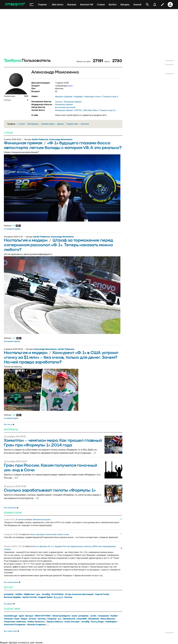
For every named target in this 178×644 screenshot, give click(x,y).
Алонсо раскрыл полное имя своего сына (49, 534)
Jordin (93, 616)
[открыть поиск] (147, 5)
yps (38, 594)
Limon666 (82, 619)
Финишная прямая (73, 102)
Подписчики (72, 124)
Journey (59, 102)
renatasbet (103, 616)
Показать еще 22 (108, 110)
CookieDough (11, 616)
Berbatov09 (69, 619)
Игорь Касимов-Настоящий (79, 594)
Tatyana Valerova (55, 622)
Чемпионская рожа (41, 519)
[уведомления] (155, 5)
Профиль (11, 124)
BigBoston (30, 594)
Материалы (33, 124)
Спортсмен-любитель (15, 622)
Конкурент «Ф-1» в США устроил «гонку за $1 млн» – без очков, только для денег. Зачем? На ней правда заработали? (61, 358)
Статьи (21, 124)
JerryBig (46, 594)
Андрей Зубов (45, 597)
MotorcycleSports (61, 616)
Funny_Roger (97, 622)
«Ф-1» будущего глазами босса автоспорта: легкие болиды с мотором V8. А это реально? (63, 145)
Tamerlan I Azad (12, 619)
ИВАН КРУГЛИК (43, 616)
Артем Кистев (30, 597)
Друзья (60, 124)
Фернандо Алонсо (93, 97)
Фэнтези (85, 124)
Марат (24, 619)
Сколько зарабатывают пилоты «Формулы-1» (50, 490)
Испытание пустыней (65, 107)
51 (38, 498)
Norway (68, 597)
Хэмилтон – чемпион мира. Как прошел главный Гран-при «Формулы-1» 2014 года (53, 443)
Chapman (52, 619)
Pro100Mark (58, 594)
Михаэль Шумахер (64, 97)
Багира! (29, 616)
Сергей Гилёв (102, 594)
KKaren (33, 619)
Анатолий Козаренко (15, 625)
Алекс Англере (72, 622)
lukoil (74, 616)
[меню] (32, 5)
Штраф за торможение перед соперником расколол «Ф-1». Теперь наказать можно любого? (58, 245)
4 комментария (11, 418)
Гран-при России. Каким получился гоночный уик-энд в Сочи (50, 468)
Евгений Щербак (12, 597)
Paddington (111, 622)
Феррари (78, 97)
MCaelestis (94, 619)
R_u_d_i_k (58, 597)
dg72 (21, 616)
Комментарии (48, 124)
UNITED (78, 110)
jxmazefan (9, 594)
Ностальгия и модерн (26, 240)
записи (21, 519)
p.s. (60, 619)
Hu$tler (19, 594)
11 (95, 453)
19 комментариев (12, 341)
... (48, 625)
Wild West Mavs (91, 110)
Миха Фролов (108, 619)
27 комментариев (12, 229)
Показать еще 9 (111, 97)
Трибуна (12, 61)
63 (16, 478)
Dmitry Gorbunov (36, 622)
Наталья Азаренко (36, 625)
